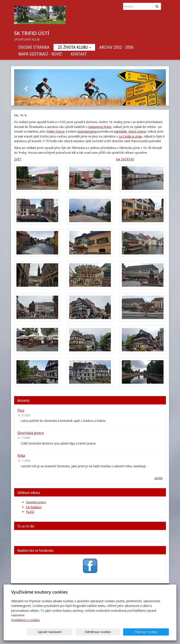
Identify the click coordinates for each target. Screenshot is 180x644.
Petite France (56, 131)
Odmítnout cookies (118, 632)
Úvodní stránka (34, 47)
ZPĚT (18, 159)
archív (159, 478)
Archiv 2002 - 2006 (116, 47)
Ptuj (21, 410)
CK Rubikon (34, 507)
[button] (26, 87)
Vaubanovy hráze (100, 127)
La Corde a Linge (130, 136)
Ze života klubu (74, 47)
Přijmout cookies (153, 632)
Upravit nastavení (83, 632)
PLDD (30, 512)
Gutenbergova (87, 131)
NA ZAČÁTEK (125, 159)
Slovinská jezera (31, 433)
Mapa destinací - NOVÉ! (40, 54)
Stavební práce (36, 502)
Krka (21, 455)
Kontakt (79, 54)
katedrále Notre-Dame (130, 131)
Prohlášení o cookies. (26, 620)
